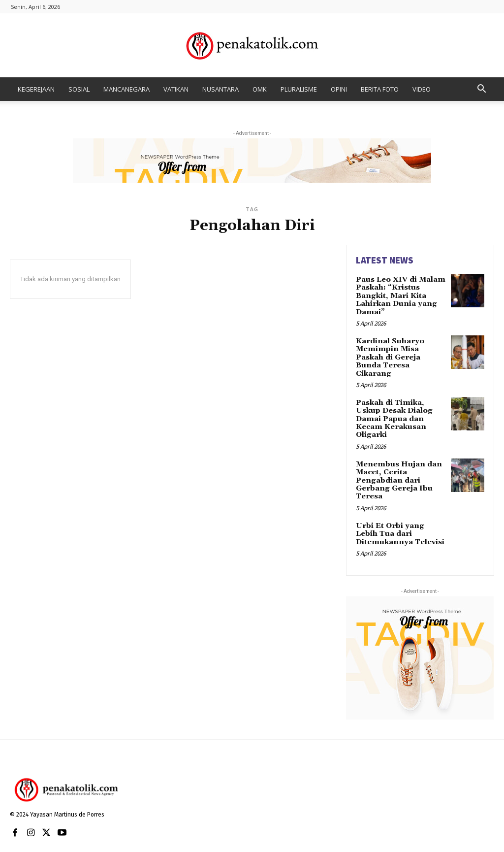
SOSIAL (79, 89)
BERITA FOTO (380, 89)
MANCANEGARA (126, 89)
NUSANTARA (220, 89)
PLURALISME (299, 89)
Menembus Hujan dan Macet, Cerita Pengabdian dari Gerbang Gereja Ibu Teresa (396, 464)
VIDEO (422, 89)
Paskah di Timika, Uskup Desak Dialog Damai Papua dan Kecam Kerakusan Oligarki (393, 405)
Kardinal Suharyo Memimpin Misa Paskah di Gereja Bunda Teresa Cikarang (400, 350)
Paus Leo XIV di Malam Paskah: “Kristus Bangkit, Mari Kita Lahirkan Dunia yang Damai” (399, 295)
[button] (481, 90)
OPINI (339, 89)
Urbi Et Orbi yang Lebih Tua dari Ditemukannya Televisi (399, 515)
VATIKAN (176, 89)
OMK (260, 89)
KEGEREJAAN (36, 89)
